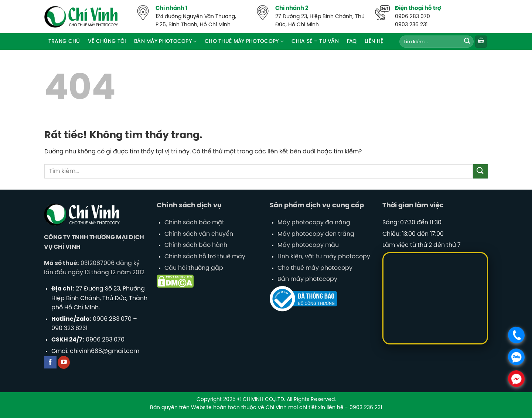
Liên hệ (374, 41)
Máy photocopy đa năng (314, 223)
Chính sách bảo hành (196, 245)
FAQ (352, 41)
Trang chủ (64, 41)
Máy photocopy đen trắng (316, 234)
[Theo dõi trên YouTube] (64, 362)
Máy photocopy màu (308, 245)
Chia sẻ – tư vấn (315, 41)
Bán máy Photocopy (165, 42)
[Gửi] (467, 42)
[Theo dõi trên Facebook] (50, 362)
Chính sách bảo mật (194, 223)
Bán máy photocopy (307, 279)
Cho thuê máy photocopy (244, 42)
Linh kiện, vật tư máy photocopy (324, 257)
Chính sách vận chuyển (199, 234)
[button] (481, 42)
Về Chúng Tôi (107, 41)
